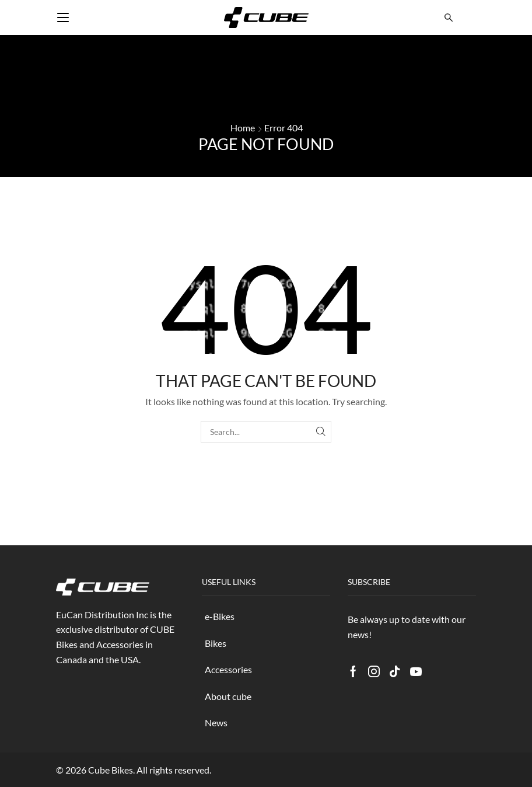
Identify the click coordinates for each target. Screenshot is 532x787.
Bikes (216, 643)
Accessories (228, 669)
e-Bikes (220, 616)
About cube (228, 696)
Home (243, 128)
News (216, 722)
